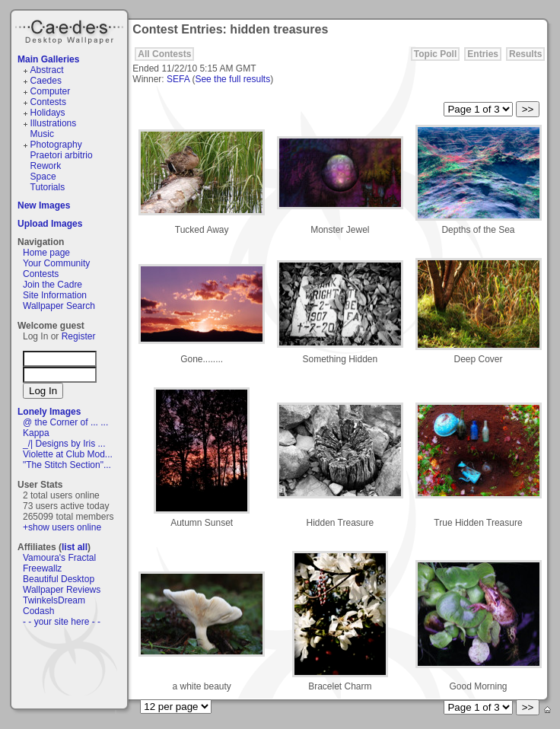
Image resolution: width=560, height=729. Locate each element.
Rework (46, 166)
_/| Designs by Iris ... (64, 444)
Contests (48, 102)
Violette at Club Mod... (68, 454)
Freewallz (42, 568)
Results (525, 54)
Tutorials (48, 187)
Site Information (55, 295)
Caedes (71, 30)
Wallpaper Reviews (62, 590)
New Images (44, 205)
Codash (38, 611)
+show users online (62, 527)
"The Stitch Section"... (67, 465)
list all (75, 547)
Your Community (56, 263)
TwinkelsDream (54, 600)
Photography (56, 145)
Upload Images (50, 224)
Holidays (48, 113)
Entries (483, 54)
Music (42, 134)
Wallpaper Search (59, 306)
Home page (46, 253)
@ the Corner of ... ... (65, 422)
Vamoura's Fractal (59, 558)
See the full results (232, 79)
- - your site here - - (62, 622)
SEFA (178, 79)
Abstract (47, 70)
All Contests (164, 54)
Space (43, 177)
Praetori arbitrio (62, 155)
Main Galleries (48, 59)
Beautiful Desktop (59, 579)
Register (79, 336)
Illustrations (54, 123)
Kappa (36, 433)
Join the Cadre (52, 285)
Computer (51, 91)
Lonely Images (49, 412)
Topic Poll (435, 54)
